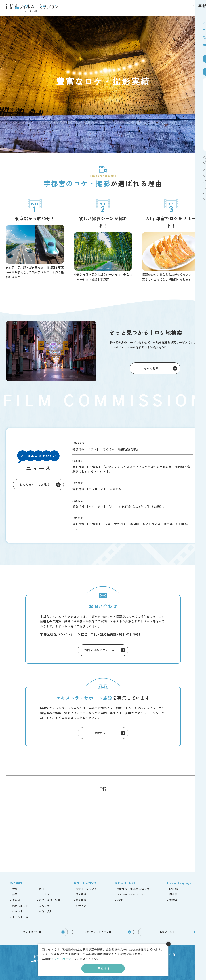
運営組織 (81, 894)
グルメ (16, 900)
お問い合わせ (167, 932)
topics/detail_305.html (133, 523)
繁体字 (173, 900)
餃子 (15, 894)
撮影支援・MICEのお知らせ (133, 889)
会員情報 (81, 900)
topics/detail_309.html (133, 485)
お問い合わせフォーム (99, 650)
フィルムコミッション (130, 894)
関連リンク (82, 906)
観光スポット (20, 906)
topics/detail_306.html (133, 503)
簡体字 (173, 894)
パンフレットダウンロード (101, 932)
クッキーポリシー (62, 959)
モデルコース (20, 917)
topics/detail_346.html (133, 446)
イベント (18, 911)
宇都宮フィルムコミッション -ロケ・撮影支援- (31, 8)
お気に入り (46, 911)
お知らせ (44, 906)
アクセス (44, 894)
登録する (99, 733)
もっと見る (151, 368)
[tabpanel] (103, 85)
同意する (104, 968)
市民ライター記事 (50, 900)
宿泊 (42, 889)
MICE (120, 900)
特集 (15, 889)
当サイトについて (86, 889)
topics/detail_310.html (133, 466)
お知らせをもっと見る (35, 485)
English (174, 889)
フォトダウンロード (35, 932)
